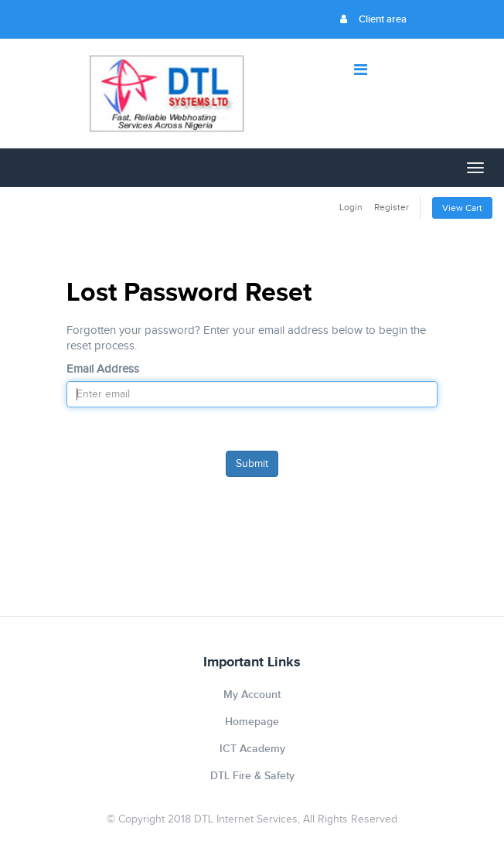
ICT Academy (252, 749)
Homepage (252, 722)
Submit (252, 464)
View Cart (462, 208)
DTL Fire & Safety (252, 776)
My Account (252, 695)
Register (392, 207)
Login (351, 207)
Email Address (103, 369)
